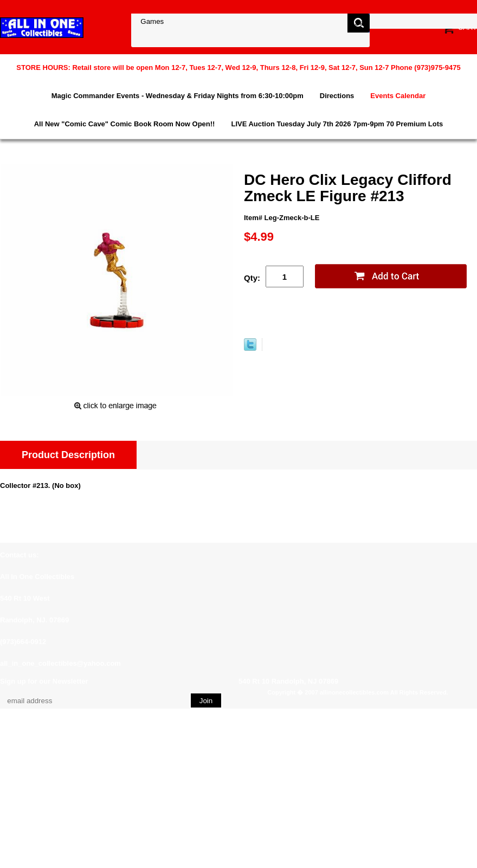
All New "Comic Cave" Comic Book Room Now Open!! (125, 124)
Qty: (252, 278)
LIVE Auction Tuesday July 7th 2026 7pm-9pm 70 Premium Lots (337, 124)
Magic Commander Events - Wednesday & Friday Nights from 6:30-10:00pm (178, 96)
